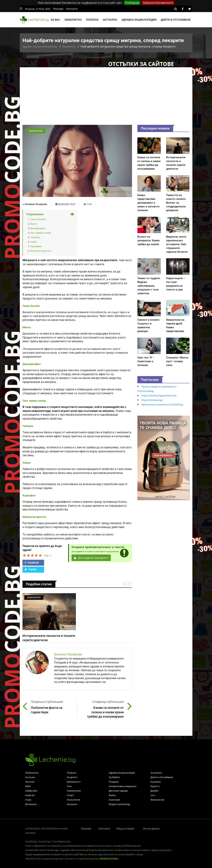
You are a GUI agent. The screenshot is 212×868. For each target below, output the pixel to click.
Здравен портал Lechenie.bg (40, 47)
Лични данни (151, 829)
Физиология (157, 800)
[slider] (32, 555)
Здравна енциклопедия (139, 20)
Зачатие (30, 782)
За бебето (114, 777)
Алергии (30, 795)
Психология (74, 800)
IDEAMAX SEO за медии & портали (44, 859)
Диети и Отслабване (162, 777)
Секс (69, 786)
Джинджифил (38, 228)
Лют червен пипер (41, 233)
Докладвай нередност (91, 558)
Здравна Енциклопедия (122, 773)
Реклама (58, 9)
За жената (156, 773)
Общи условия (125, 829)
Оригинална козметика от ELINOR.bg (162, 405)
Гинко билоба (38, 219)
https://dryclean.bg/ (152, 400)
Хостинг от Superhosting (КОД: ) (92, 859)
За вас (55, 20)
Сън (153, 795)
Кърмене (156, 782)
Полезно (92, 20)
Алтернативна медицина (123, 786)
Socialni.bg (45, 841)
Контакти (72, 9)
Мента (34, 224)
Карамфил (36, 246)
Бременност (74, 782)
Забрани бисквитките (158, 3)
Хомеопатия (74, 791)
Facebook (32, 563)
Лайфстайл (31, 791)
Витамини (31, 804)
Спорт (70, 795)
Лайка (34, 242)
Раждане (114, 782)
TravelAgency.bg (61, 841)
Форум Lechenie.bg (119, 804)
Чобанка (35, 237)
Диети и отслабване (176, 20)
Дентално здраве (118, 791)
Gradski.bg (31, 841)
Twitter (31, 569)
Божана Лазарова (36, 204)
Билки (112, 795)
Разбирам (132, 3)
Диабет (155, 791)
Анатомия (114, 800)
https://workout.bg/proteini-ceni (159, 396)
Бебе (28, 786)
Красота (155, 786)
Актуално (110, 20)
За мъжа (30, 777)
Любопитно (73, 20)
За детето (72, 777)
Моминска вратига (41, 251)
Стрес (28, 800)
